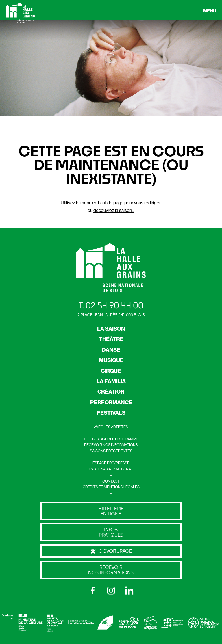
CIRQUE (111, 371)
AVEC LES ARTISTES (111, 427)
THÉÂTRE (111, 339)
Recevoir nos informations (111, 570)
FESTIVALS (111, 413)
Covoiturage (111, 551)
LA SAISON (111, 329)
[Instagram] (111, 591)
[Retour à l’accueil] (20, 14)
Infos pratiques (111, 532)
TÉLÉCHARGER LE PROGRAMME (111, 439)
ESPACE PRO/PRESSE (111, 463)
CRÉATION (111, 392)
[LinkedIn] (129, 591)
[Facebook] (93, 591)
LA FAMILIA (111, 381)
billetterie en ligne (111, 511)
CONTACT (111, 481)
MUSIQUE (111, 360)
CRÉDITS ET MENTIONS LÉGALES (111, 487)
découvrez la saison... (114, 210)
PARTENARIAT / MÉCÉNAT (111, 469)
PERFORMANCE (111, 402)
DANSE (111, 350)
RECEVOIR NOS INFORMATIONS (111, 445)
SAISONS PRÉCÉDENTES (111, 451)
